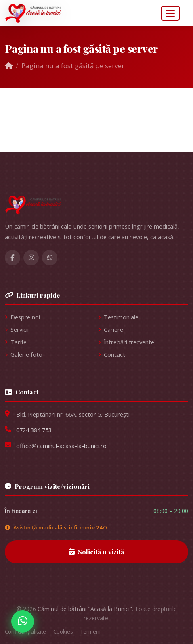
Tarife (16, 342)
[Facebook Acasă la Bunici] (13, 258)
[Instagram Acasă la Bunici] (31, 258)
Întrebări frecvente (126, 342)
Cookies (63, 631)
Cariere (111, 329)
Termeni (90, 631)
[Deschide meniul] (170, 13)
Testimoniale (118, 317)
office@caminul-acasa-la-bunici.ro (61, 446)
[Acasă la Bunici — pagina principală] (33, 13)
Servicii (17, 329)
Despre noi (22, 317)
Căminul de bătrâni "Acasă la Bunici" (85, 609)
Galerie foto (24, 354)
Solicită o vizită (96, 552)
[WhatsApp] (50, 258)
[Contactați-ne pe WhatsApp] (23, 621)
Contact (112, 354)
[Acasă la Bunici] (96, 205)
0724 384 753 (34, 430)
